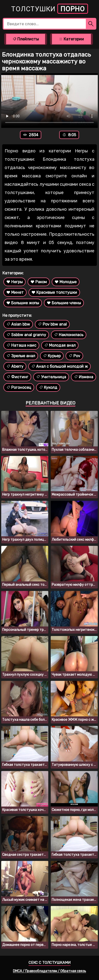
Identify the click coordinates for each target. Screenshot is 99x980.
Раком (39, 282)
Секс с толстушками (49, 963)
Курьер (52, 356)
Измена (84, 377)
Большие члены (64, 303)
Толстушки (50, 9)
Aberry (15, 366)
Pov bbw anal (52, 324)
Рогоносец (19, 387)
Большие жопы (23, 303)
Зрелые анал (21, 356)
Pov (74, 356)
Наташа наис (21, 345)
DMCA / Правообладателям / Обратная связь (49, 971)
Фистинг (17, 377)
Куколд (48, 387)
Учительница (51, 377)
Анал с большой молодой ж (59, 366)
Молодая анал (60, 345)
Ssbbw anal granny (26, 335)
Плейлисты (26, 39)
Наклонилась (69, 335)
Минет (15, 292)
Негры (15, 282)
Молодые (66, 282)
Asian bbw (18, 324)
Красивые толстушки (54, 292)
